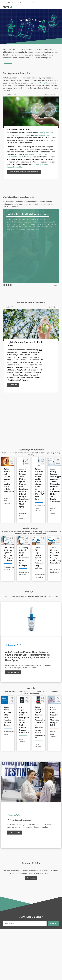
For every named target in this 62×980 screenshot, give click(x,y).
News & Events (9, 3)
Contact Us (31, 878)
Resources (23, 3)
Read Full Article (13, 672)
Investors (47, 3)
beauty (42, 133)
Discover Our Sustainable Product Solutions (24, 172)
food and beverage (42, 135)
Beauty (42, 83)
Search (53, 923)
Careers (35, 3)
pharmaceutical (25, 135)
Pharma (6, 85)
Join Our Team (15, 832)
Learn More (13, 385)
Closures (49, 83)
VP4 (40, 350)
